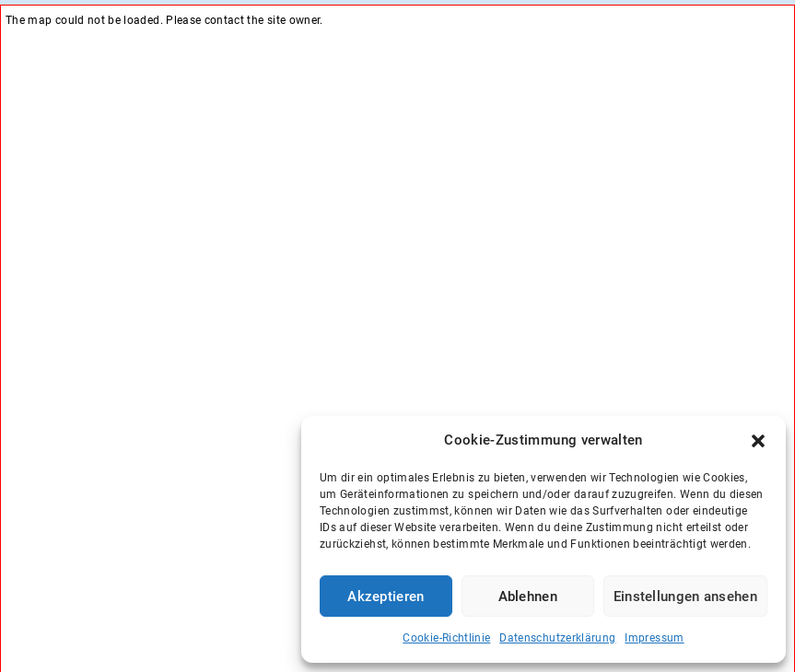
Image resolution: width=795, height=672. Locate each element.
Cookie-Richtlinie (446, 638)
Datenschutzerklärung (557, 638)
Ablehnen (528, 597)
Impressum (654, 638)
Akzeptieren (386, 597)
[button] (758, 441)
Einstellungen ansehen (685, 597)
